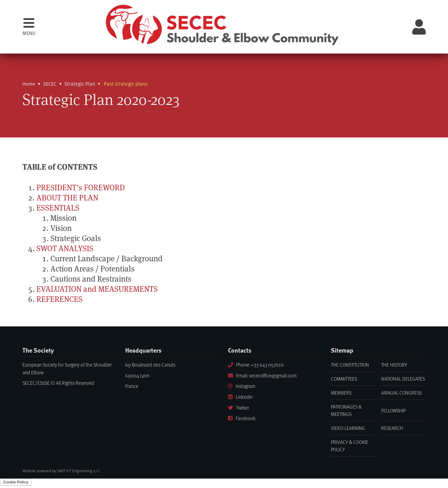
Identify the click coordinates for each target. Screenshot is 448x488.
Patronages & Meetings (346, 410)
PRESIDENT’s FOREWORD (81, 188)
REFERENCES (59, 299)
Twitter (239, 408)
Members (341, 393)
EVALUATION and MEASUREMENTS (97, 289)
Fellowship (393, 411)
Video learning (348, 428)
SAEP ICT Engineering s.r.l (78, 471)
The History (394, 365)
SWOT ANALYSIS (65, 249)
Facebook (242, 418)
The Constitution (350, 365)
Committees (344, 379)
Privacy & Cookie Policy (350, 446)
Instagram (242, 386)
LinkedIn (240, 397)
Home (29, 84)
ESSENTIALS (58, 208)
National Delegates (403, 379)
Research (392, 428)
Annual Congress (401, 393)
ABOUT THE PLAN (67, 198)
